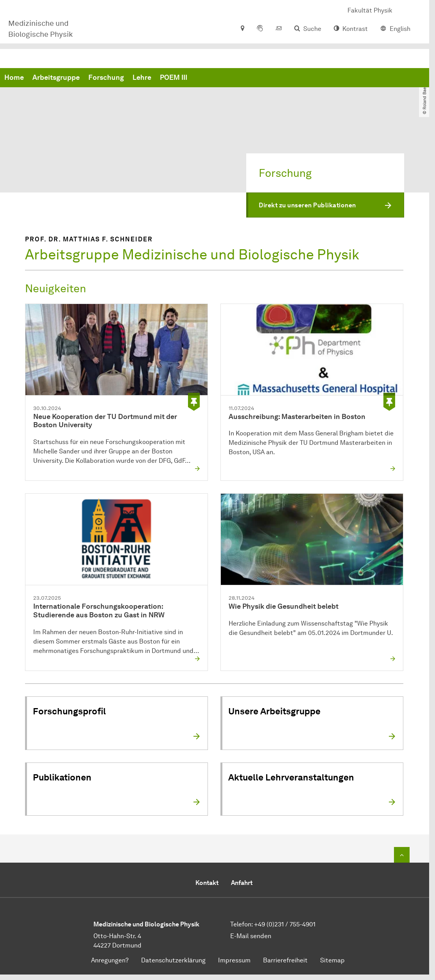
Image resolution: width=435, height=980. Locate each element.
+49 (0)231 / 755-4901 (285, 925)
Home (133, 78)
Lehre (261, 78)
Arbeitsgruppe (175, 78)
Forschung (225, 78)
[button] (325, 205)
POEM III (292, 78)
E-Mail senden (251, 936)
